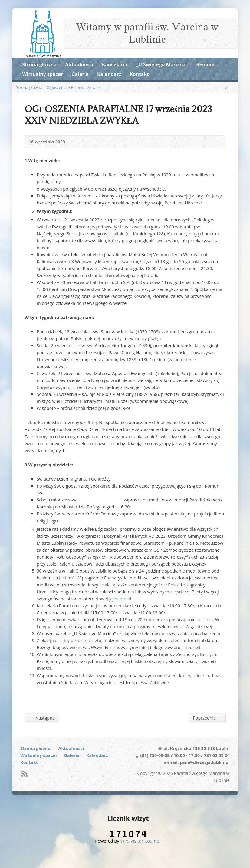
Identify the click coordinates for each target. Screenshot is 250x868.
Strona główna (39, 64)
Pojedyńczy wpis (86, 87)
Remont (206, 64)
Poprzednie (207, 718)
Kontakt (139, 74)
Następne (42, 718)
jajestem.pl (120, 599)
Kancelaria (115, 64)
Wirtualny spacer (43, 74)
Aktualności (79, 64)
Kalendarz (109, 74)
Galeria (80, 74)
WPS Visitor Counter (141, 841)
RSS (24, 773)
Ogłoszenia (57, 87)
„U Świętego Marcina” (162, 64)
